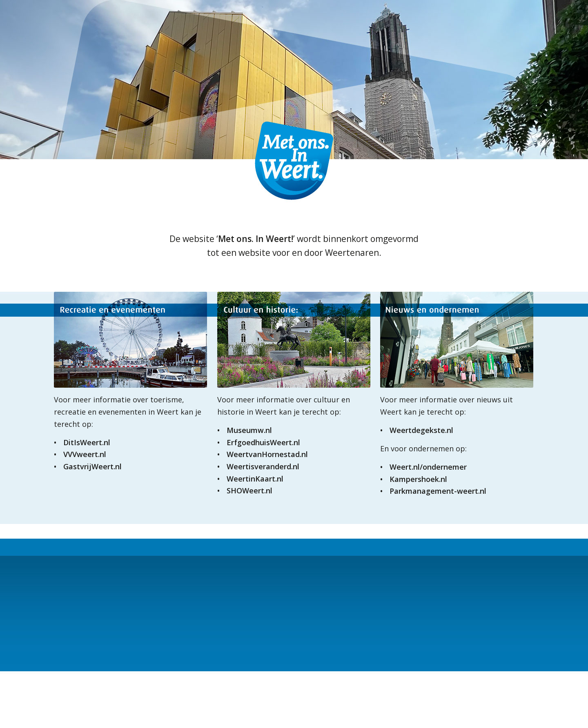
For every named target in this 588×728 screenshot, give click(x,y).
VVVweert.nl (85, 454)
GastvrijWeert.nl (92, 466)
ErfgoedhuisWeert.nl (263, 442)
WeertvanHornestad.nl (267, 454)
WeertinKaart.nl (255, 479)
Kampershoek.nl (418, 479)
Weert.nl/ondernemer (428, 467)
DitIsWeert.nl (87, 442)
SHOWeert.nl (249, 491)
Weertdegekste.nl (421, 430)
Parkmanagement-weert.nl (438, 491)
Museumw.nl (249, 430)
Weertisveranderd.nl (263, 466)
